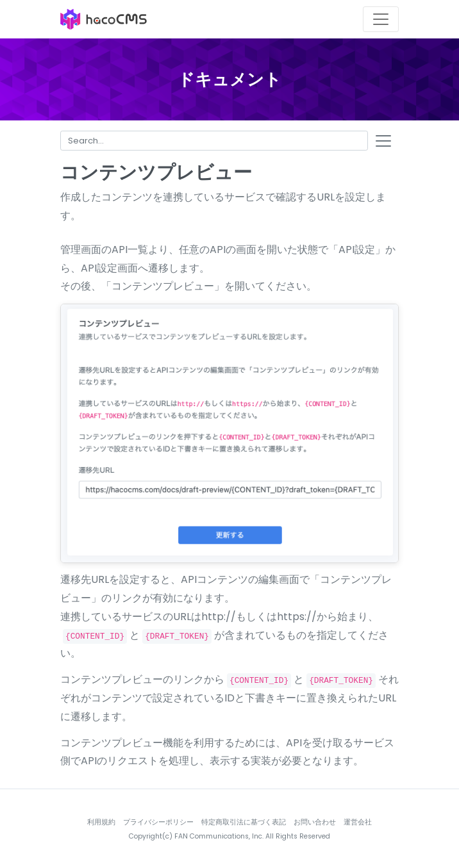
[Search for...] (214, 141)
